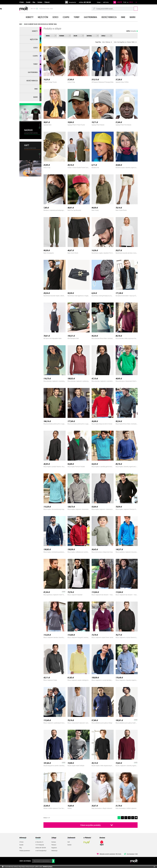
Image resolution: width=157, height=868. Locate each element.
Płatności (47, 2)
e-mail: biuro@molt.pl (41, 851)
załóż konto (106, 2)
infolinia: (85, 2)
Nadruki (69, 845)
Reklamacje (54, 851)
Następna (136, 818)
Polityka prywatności (25, 851)
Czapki (66, 17)
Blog (34, 2)
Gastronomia (90, 17)
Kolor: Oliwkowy (107, 42)
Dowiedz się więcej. (48, 867)
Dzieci (55, 17)
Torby (77, 17)
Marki (133, 17)
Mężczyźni (43, 17)
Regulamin (54, 848)
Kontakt (28, 2)
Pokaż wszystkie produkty (91, 825)
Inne (123, 17)
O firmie (22, 2)
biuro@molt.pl (72, 2)
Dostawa (40, 2)
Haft (69, 842)
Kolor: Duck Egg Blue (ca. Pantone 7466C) (125, 42)
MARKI (35, 97)
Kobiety (30, 17)
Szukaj (134, 9)
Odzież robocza (109, 17)
